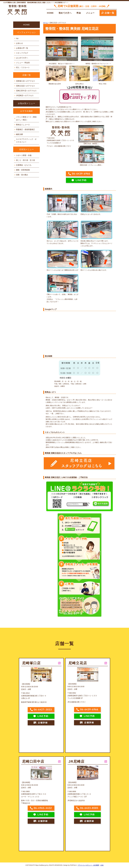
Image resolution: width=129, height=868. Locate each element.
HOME (50, 13)
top (17, 38)
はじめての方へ (22, 58)
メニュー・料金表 (23, 63)
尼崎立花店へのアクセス (25, 86)
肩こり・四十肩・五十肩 (25, 160)
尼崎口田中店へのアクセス (26, 91)
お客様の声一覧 (22, 48)
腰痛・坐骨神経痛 (23, 170)
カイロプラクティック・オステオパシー (26, 141)
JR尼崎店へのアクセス (25, 96)
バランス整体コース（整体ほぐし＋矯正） (26, 118)
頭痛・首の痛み (22, 175)
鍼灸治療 (19, 134)
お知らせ (19, 43)
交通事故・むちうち (24, 165)
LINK (102, 865)
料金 (79, 13)
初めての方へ (65, 13)
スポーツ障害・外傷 (24, 155)
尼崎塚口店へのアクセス (25, 81)
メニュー (90, 13)
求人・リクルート (23, 68)
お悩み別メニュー (27, 103)
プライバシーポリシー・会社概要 (88, 865)
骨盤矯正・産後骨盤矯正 (25, 130)
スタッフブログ (22, 53)
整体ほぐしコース (23, 125)
